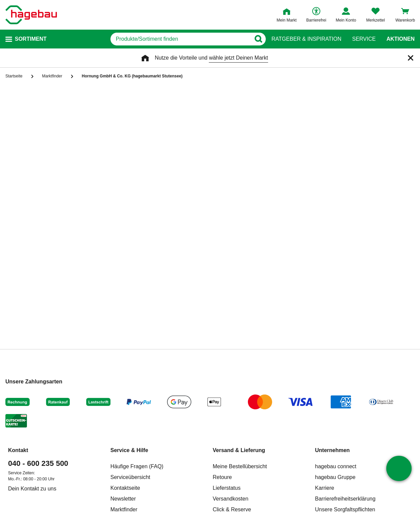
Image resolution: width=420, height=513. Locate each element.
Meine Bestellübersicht (240, 466)
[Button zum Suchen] (258, 39)
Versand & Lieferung (239, 450)
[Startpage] (31, 15)
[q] (180, 39)
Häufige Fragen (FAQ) (137, 466)
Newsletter (123, 499)
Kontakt (18, 450)
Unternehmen (332, 450)
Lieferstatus (227, 488)
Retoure (222, 477)
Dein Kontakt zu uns (32, 489)
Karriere (325, 488)
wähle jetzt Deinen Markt (238, 58)
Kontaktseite (125, 488)
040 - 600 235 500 (38, 463)
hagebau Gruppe (335, 477)
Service (364, 39)
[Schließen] (411, 58)
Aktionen (400, 39)
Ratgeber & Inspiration (306, 39)
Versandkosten (231, 499)
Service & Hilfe (129, 450)
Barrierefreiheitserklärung (345, 499)
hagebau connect (336, 466)
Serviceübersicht (130, 477)
